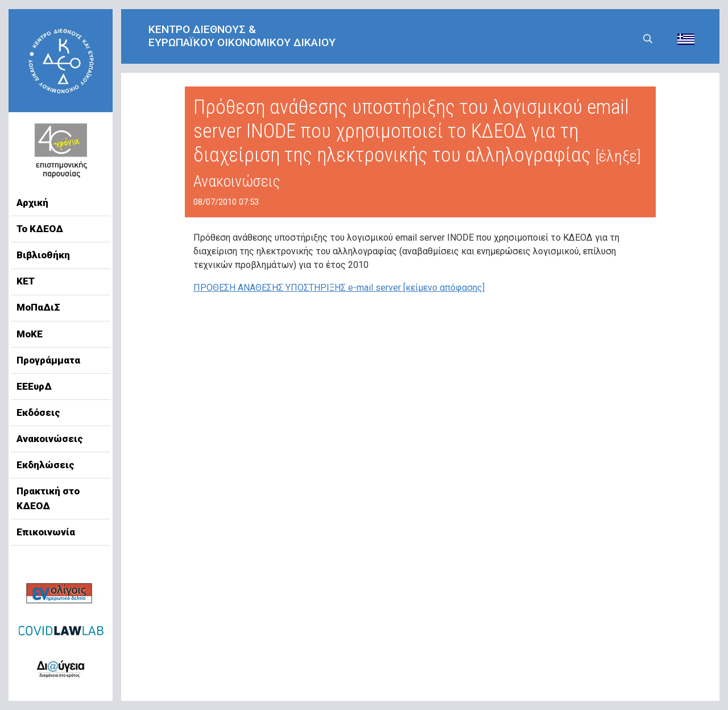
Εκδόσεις (38, 412)
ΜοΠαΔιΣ (38, 307)
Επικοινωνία (46, 532)
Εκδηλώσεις (45, 465)
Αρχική (32, 203)
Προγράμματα (48, 360)
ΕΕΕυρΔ (34, 386)
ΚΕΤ (26, 281)
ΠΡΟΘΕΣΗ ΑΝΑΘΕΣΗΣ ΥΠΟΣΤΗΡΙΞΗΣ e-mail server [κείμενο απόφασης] (339, 288)
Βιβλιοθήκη (43, 255)
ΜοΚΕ (30, 334)
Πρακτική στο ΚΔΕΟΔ (48, 498)
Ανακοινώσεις (50, 439)
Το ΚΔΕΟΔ (40, 229)
